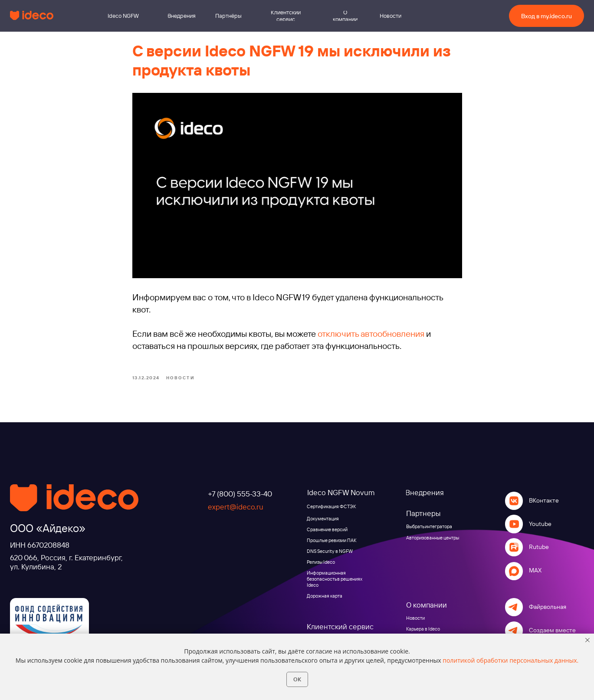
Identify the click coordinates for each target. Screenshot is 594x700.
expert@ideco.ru (236, 507)
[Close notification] (587, 640)
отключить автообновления (371, 334)
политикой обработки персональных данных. (510, 660)
